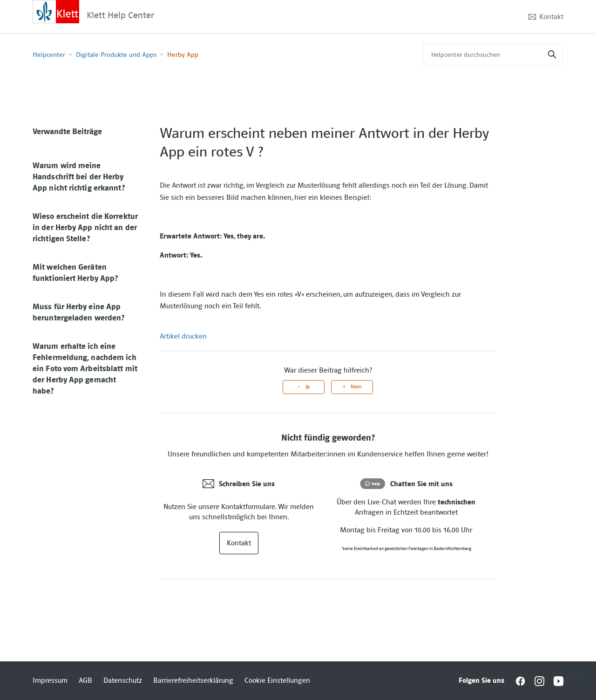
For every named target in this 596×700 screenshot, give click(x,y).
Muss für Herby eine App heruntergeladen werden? (78, 312)
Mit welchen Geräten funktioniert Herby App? (75, 272)
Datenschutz (123, 680)
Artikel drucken (183, 336)
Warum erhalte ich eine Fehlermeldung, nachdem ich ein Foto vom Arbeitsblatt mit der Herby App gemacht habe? (85, 368)
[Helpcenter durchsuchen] (493, 54)
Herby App (183, 54)
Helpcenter (49, 54)
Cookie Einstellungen (277, 680)
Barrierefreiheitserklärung (193, 680)
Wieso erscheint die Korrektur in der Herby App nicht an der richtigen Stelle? (85, 227)
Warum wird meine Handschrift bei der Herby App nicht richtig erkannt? (79, 177)
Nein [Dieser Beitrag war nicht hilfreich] (356, 387)
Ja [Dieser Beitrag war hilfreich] (308, 387)
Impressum (50, 680)
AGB (85, 680)
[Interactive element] (56, 11)
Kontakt (551, 17)
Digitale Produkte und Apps (116, 54)
